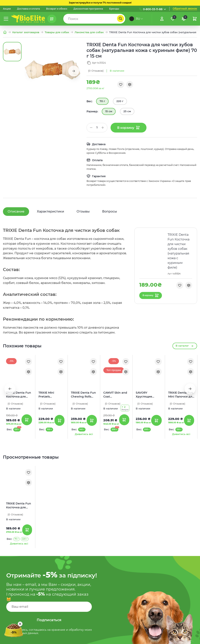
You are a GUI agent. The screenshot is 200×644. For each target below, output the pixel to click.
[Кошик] (195, 19)
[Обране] (173, 19)
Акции (7, 9)
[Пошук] (121, 19)
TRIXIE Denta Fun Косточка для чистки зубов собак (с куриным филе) (19, 395)
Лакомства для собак (89, 32)
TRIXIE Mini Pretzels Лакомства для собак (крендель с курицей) (51, 395)
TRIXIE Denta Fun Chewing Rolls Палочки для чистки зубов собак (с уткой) (83, 395)
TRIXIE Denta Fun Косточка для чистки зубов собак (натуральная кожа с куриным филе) (19, 505)
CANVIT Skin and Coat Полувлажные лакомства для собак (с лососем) (116, 395)
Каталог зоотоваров (26, 32)
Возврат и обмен (57, 9)
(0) (96, 71)
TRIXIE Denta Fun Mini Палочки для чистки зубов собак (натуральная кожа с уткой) (181, 395)
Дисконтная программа (88, 9)
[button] (74, 71)
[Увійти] (162, 19)
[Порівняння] (184, 19)
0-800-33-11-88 (153, 9)
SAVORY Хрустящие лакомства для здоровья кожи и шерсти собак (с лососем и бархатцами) (148, 395)
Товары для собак (57, 32)
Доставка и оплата (28, 9)
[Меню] (6, 19)
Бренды (114, 9)
